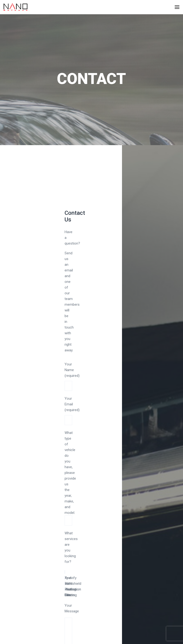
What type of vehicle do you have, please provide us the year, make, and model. (70, 473)
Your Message (72, 611)
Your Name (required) (72, 375)
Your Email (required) (72, 409)
